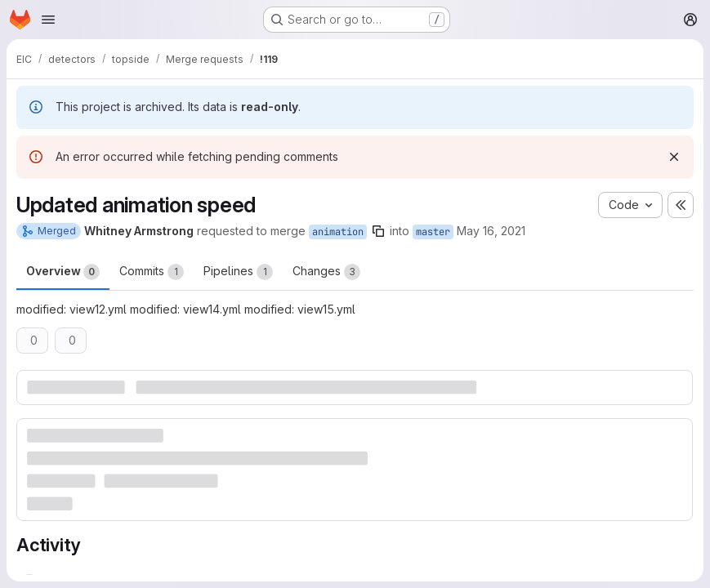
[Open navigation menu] (48, 20)
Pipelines (238, 272)
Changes (326, 272)
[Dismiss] (674, 157)
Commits (152, 272)
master (433, 232)
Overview (63, 272)
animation (338, 232)
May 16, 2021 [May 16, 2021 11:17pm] (491, 231)
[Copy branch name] (378, 231)
